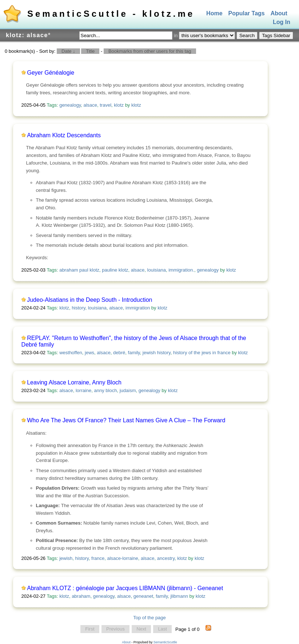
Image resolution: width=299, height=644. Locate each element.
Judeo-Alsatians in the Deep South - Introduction (89, 300)
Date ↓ (68, 51)
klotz (119, 105)
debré (119, 353)
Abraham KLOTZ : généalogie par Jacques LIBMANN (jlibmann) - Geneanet (125, 588)
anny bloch (106, 390)
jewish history (157, 353)
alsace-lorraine (122, 558)
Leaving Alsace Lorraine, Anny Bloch (74, 382)
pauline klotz (115, 270)
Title (90, 51)
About (279, 13)
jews (89, 353)
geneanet (143, 596)
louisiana (157, 270)
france (98, 558)
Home (214, 13)
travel (105, 105)
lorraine (83, 390)
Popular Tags (247, 13)
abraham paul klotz (79, 270)
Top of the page (149, 618)
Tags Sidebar (276, 35)
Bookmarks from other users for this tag (150, 51)
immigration (138, 308)
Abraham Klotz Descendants (64, 135)
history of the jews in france (202, 353)
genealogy (70, 105)
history (78, 308)
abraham (81, 596)
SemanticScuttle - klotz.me (111, 14)
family (134, 353)
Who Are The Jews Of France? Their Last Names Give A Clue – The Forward (126, 420)
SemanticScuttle (165, 642)
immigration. (181, 270)
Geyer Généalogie (51, 73)
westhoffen (71, 353)
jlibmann (179, 596)
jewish (66, 558)
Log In (282, 22)
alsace (90, 105)
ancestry (166, 558)
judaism (128, 390)
